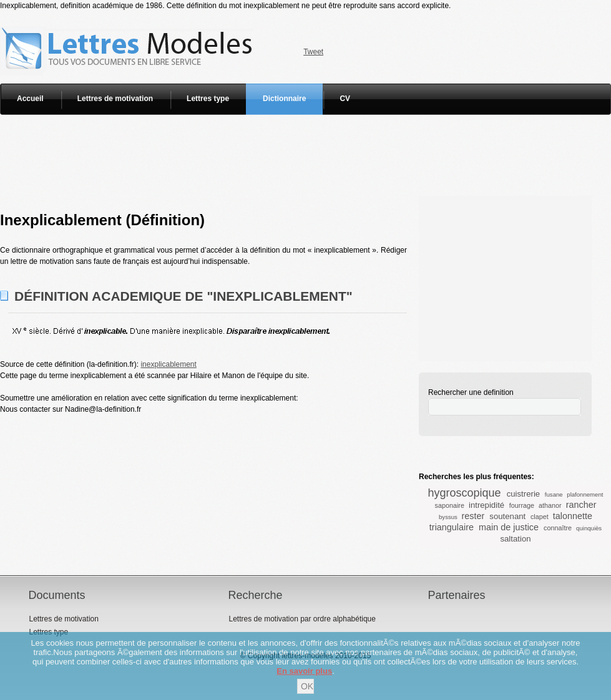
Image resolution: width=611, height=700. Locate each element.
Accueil (30, 99)
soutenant (507, 516)
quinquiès (589, 528)
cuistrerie (524, 494)
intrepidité (486, 505)
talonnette (573, 516)
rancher (581, 505)
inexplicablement (168, 364)
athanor (550, 505)
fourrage (522, 505)
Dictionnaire (284, 99)
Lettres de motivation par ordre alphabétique (302, 619)
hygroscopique (465, 493)
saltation (515, 539)
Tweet (313, 52)
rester (473, 516)
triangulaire (452, 527)
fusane (554, 494)
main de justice (509, 527)
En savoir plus (304, 671)
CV (345, 99)
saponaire (450, 505)
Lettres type (208, 99)
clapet (540, 517)
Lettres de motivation (115, 99)
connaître (558, 528)
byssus (448, 517)
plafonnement (585, 494)
